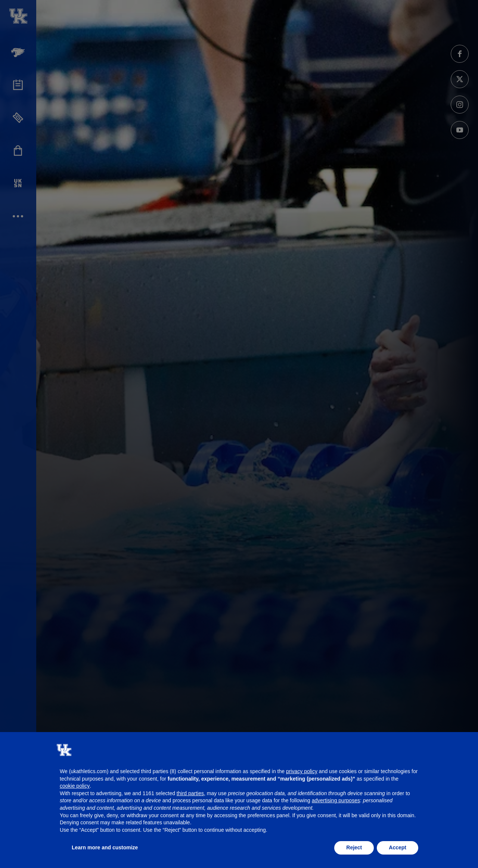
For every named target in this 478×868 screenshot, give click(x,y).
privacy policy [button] (302, 771)
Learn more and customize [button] (105, 847)
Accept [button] (398, 847)
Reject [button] (354, 847)
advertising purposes (336, 800)
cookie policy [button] (75, 786)
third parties (190, 793)
